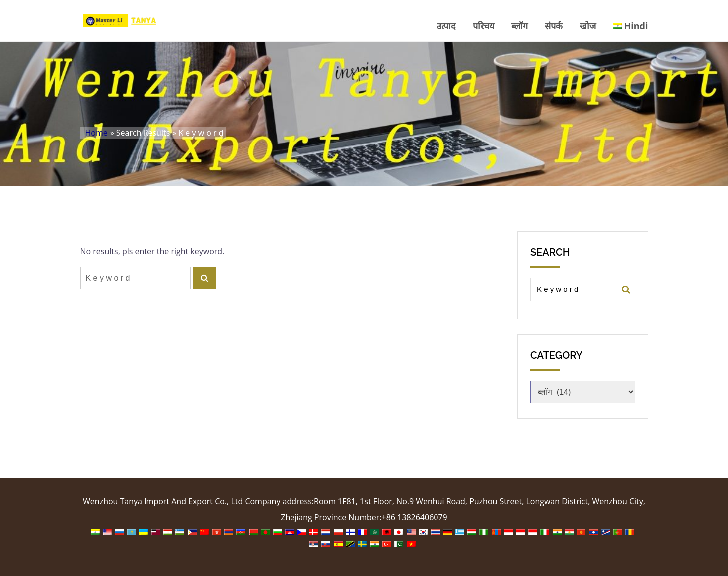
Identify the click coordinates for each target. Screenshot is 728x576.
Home (96, 133)
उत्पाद (446, 26)
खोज (588, 26)
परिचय (484, 26)
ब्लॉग (519, 26)
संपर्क (554, 26)
